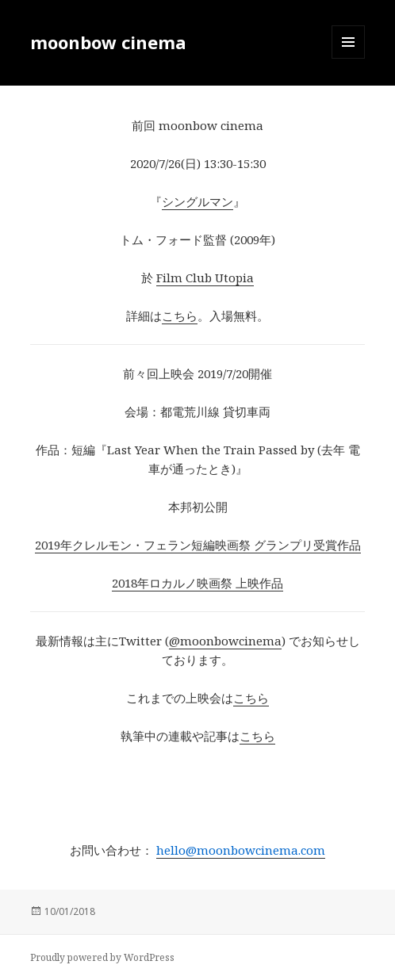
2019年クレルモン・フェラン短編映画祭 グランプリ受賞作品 (198, 545)
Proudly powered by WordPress (102, 957)
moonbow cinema (108, 42)
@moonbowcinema (225, 641)
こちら (180, 316)
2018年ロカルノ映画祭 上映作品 (197, 583)
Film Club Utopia (205, 278)
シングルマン (197, 201)
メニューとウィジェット (348, 58)
